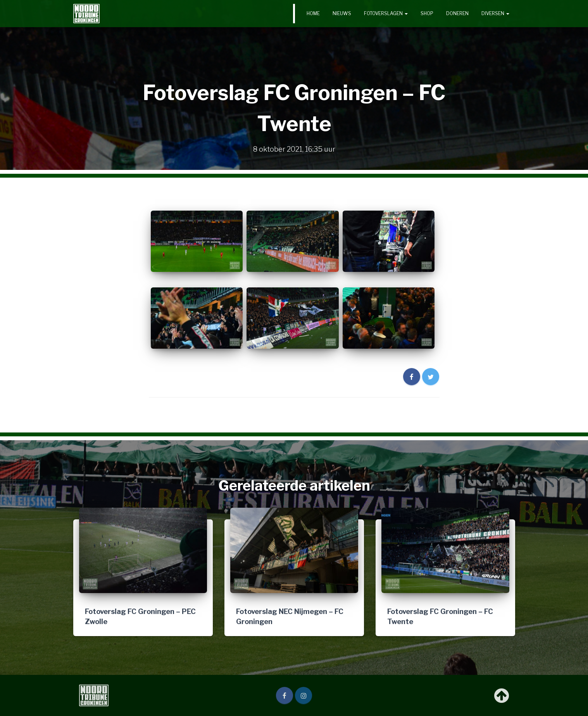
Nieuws (342, 13)
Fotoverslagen (386, 13)
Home (313, 13)
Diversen (495, 13)
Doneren (457, 13)
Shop (427, 13)
